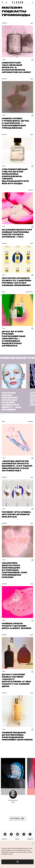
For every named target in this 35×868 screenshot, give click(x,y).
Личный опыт (29, 292)
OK (18, 862)
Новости (31, 190)
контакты (4, 839)
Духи (32, 23)
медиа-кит (30, 839)
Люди (3, 292)
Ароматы (4, 23)
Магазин (12, 7)
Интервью (30, 421)
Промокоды (16, 15)
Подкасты (14, 11)
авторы (17, 839)
